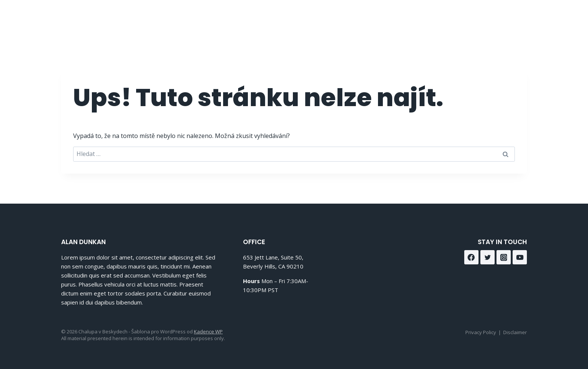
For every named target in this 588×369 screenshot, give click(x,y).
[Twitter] (487, 257)
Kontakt (463, 19)
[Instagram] (518, 19)
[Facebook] (500, 19)
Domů (362, 19)
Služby (426, 19)
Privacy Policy (481, 332)
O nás (393, 19)
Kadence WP (208, 331)
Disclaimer (515, 332)
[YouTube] (520, 257)
